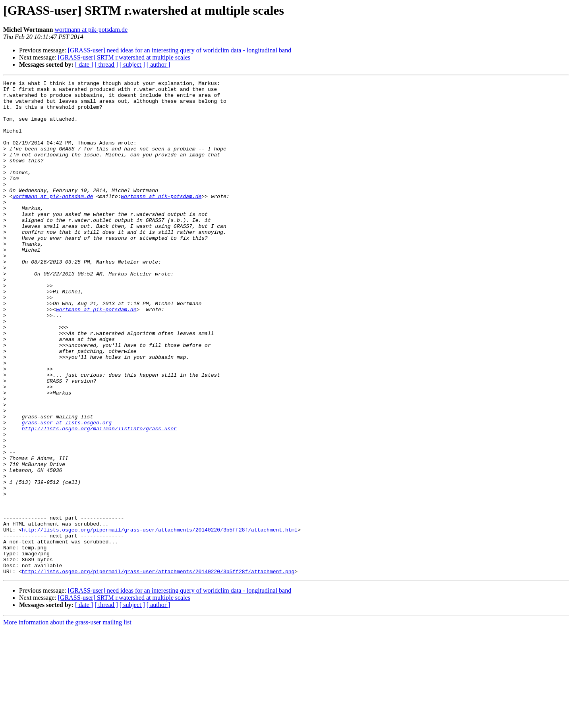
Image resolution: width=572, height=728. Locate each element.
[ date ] (84, 65)
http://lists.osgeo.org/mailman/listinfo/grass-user (99, 499)
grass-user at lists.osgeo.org (67, 491)
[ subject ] (132, 65)
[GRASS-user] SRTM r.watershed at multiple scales (124, 57)
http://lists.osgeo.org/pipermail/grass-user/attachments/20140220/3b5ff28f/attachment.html (160, 620)
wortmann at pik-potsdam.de (91, 30)
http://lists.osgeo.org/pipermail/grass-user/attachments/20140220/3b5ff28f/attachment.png (158, 670)
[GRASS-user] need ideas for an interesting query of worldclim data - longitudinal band (180, 50)
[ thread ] (106, 65)
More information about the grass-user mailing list (67, 721)
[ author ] (158, 65)
